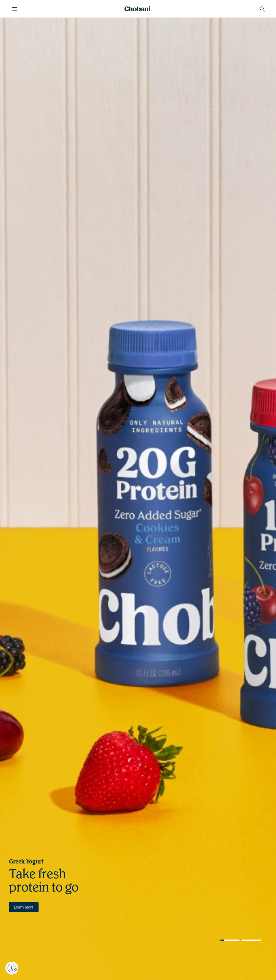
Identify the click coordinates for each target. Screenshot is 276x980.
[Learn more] (24, 907)
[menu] (16, 9)
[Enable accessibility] (12, 968)
